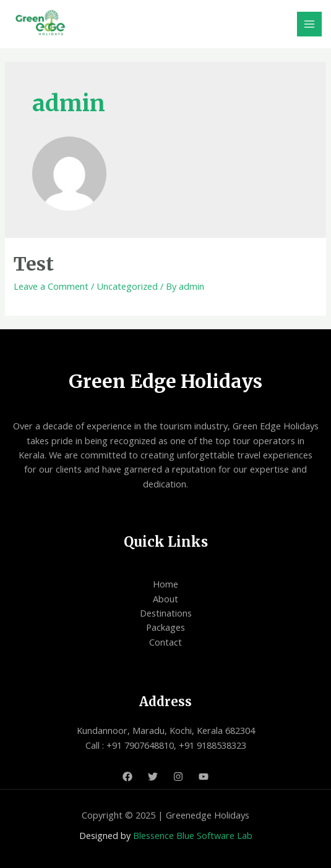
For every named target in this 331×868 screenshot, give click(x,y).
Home (165, 584)
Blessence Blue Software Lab (193, 835)
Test (34, 264)
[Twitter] (153, 777)
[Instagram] (178, 777)
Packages (165, 627)
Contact (165, 642)
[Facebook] (127, 777)
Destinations (166, 613)
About (165, 599)
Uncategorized (127, 286)
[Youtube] (204, 777)
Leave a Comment (51, 286)
